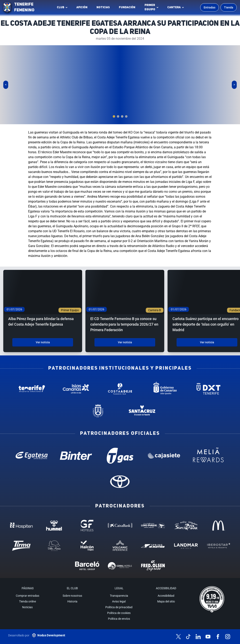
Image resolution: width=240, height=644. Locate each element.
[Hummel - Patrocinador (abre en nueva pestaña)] (54, 526)
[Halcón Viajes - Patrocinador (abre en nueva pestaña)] (87, 546)
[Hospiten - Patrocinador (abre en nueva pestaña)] (21, 526)
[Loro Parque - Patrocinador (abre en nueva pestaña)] (153, 526)
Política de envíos (119, 619)
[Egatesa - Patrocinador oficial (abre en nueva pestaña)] (32, 456)
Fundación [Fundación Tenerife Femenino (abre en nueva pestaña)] (128, 8)
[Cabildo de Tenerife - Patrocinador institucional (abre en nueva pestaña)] (98, 411)
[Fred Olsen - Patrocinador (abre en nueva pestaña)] (153, 566)
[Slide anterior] (6, 85)
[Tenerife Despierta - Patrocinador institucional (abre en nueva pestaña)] (32, 389)
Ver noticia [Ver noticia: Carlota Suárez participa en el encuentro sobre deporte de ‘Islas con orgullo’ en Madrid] (207, 342)
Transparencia (119, 596)
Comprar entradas (28, 596)
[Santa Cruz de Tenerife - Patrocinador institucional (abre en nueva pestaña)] (142, 411)
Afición (82, 7)
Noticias (103, 7)
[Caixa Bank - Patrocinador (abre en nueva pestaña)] (120, 526)
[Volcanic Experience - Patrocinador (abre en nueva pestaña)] (120, 546)
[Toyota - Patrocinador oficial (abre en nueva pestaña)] (120, 481)
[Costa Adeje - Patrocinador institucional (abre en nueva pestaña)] (120, 389)
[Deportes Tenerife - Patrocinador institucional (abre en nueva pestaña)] (208, 389)
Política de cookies (119, 613)
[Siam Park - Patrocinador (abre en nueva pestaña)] (186, 526)
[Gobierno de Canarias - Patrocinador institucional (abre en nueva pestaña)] (164, 389)
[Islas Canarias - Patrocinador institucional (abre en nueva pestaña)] (76, 389)
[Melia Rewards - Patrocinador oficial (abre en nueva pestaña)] (208, 456)
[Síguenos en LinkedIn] (198, 637)
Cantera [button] (174, 7)
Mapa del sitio (166, 601)
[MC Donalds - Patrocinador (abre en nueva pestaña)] (219, 526)
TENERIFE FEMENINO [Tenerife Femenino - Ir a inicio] (24, 7)
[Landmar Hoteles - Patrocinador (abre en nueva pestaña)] (186, 546)
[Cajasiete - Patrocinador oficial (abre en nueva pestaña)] (164, 456)
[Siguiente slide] (234, 85)
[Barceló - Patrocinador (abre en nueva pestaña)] (87, 566)
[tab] (114, 116)
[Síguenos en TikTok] (188, 637)
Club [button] (61, 7)
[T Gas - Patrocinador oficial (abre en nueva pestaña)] (120, 456)
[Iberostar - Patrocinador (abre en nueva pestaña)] (219, 546)
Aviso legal (119, 601)
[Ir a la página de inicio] (7, 7)
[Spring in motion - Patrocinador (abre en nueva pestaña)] (153, 546)
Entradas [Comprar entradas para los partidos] (210, 7)
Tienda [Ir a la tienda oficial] (229, 7)
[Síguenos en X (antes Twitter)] (178, 637)
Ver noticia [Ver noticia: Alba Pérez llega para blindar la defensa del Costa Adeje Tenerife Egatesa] (43, 342)
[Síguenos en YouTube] (208, 637)
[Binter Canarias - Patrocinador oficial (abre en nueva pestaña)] (76, 456)
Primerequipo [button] (150, 7)
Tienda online (28, 601)
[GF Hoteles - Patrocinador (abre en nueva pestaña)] (87, 526)
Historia (72, 601)
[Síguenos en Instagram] (228, 637)
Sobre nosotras (72, 596)
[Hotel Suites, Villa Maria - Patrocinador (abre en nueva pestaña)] (54, 546)
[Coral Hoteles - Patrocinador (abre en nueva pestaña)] (120, 566)
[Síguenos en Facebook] (218, 637)
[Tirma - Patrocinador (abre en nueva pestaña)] (21, 546)
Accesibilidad (166, 596)
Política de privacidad (119, 607)
